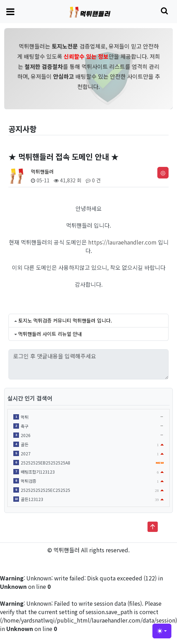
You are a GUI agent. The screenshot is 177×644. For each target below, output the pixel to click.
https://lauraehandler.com (122, 242)
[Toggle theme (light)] (162, 631)
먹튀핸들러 (42, 171)
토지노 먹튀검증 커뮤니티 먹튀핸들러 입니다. (65, 320)
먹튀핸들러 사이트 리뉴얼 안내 (50, 334)
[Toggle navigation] (10, 11)
